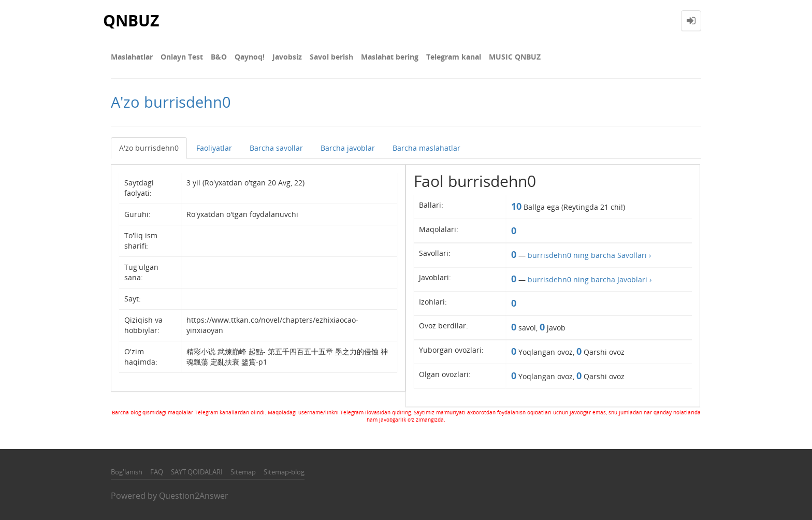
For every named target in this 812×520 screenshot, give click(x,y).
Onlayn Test (182, 57)
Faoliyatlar (214, 148)
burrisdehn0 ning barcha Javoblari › (590, 279)
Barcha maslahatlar (426, 148)
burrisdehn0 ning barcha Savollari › (589, 255)
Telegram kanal (454, 57)
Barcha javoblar (348, 148)
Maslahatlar (132, 57)
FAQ (157, 472)
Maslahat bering (390, 57)
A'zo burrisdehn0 (149, 148)
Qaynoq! (250, 57)
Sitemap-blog (284, 472)
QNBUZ (131, 20)
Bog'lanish (127, 472)
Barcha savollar (276, 148)
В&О (219, 57)
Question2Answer (194, 496)
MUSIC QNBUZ (515, 57)
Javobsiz (287, 57)
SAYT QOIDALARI (197, 472)
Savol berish (331, 57)
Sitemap (243, 472)
